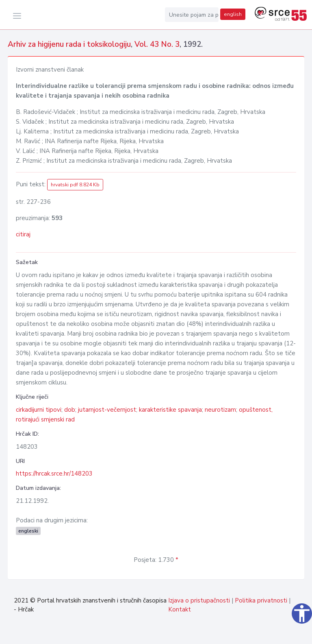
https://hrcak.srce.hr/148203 (54, 474)
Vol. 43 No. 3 (157, 44)
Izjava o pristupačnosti (199, 600)
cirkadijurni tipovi (39, 410)
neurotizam (220, 410)
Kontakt (180, 609)
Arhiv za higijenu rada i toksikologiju (69, 44)
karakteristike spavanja (170, 410)
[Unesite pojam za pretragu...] (192, 15)
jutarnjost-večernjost (107, 410)
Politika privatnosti (261, 600)
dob (70, 410)
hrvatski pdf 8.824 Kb (75, 185)
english (233, 14)
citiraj (23, 234)
